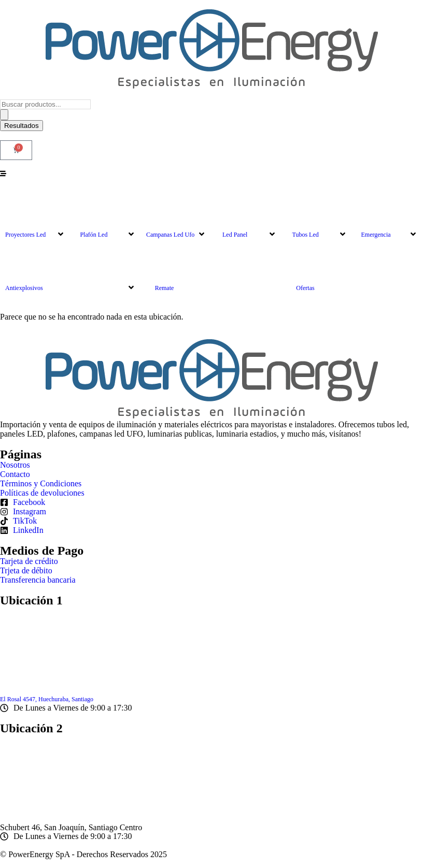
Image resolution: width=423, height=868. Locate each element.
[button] (35, 215)
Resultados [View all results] (22, 126)
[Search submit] (4, 115)
